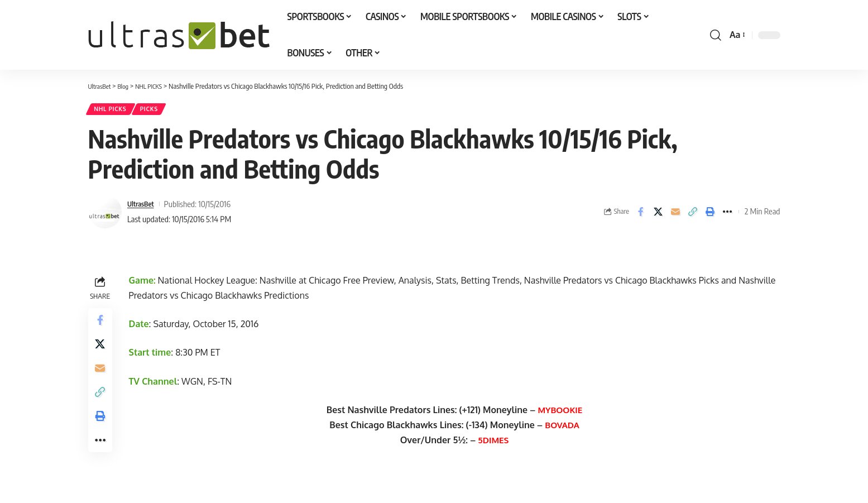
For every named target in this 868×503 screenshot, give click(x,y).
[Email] (675, 215)
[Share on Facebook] (641, 215)
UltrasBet (143, 207)
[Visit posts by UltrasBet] (105, 215)
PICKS (158, 111)
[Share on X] (658, 215)
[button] (716, 35)
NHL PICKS (114, 111)
